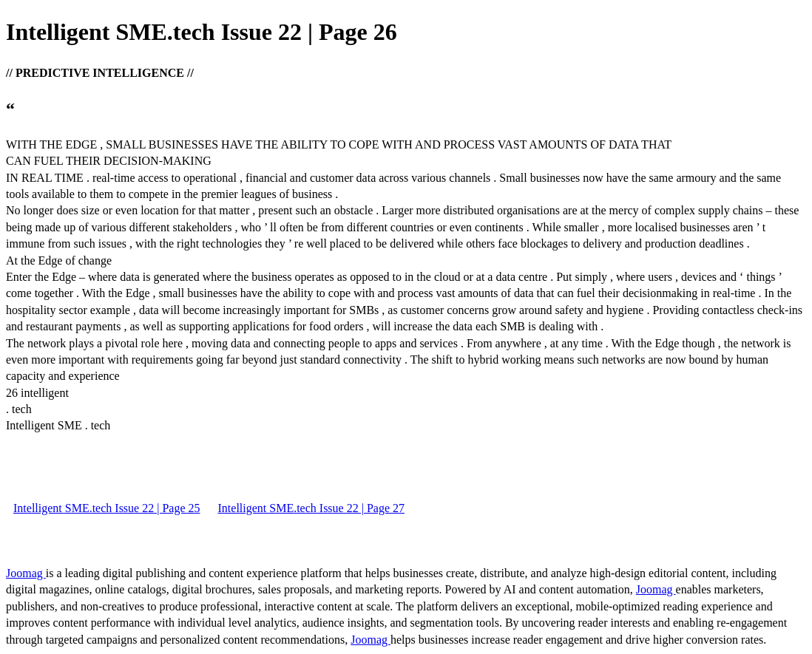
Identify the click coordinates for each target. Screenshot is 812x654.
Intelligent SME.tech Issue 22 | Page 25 (107, 508)
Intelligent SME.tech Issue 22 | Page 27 (312, 508)
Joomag (26, 573)
